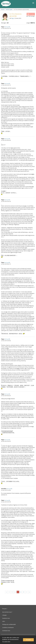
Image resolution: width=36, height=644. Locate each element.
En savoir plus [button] (6, 642)
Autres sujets (9, 9)
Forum (3, 9)
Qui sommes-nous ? (7, 612)
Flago (12, 18)
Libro (4, 621)
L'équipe (4, 615)
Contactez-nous (6, 631)
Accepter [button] (28, 640)
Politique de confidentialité (9, 624)
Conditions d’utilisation (8, 627)
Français (5, 609)
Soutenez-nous (6, 618)
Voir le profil (7, 27)
